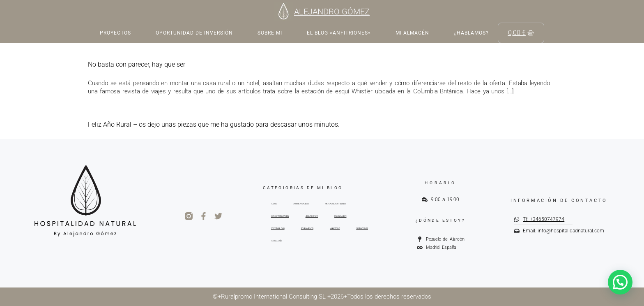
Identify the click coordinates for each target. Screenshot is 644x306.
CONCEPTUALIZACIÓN (280, 216)
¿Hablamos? (471, 33)
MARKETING (335, 228)
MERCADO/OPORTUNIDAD (335, 204)
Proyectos (115, 33)
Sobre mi (270, 33)
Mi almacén (412, 33)
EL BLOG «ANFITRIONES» (339, 33)
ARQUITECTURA (312, 216)
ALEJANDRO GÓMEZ (332, 12)
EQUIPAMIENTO (307, 228)
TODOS (274, 204)
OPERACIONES (362, 228)
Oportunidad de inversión (194, 33)
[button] (620, 282)
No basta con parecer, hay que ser (137, 64)
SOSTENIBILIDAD (278, 228)
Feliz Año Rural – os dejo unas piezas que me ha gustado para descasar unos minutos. (214, 124)
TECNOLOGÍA (276, 241)
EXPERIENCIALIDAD (301, 204)
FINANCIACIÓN (340, 216)
